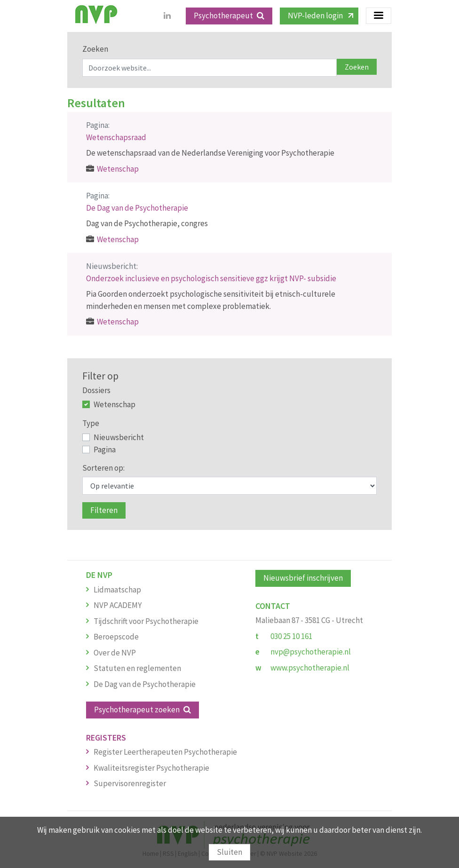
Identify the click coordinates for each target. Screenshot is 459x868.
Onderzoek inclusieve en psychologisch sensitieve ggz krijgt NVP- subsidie (211, 278)
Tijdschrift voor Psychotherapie (146, 621)
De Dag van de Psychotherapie (137, 208)
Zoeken (95, 49)
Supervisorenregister (130, 783)
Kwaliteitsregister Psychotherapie (151, 768)
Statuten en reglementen (137, 668)
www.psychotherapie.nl (310, 668)
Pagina (105, 450)
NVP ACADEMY (118, 605)
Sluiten (229, 852)
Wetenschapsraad (116, 137)
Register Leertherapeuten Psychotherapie (165, 752)
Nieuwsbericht (119, 437)
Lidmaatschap (117, 590)
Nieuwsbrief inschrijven (303, 578)
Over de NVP (115, 653)
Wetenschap (118, 169)
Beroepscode (116, 637)
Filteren (104, 510)
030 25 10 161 (291, 636)
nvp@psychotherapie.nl (311, 652)
